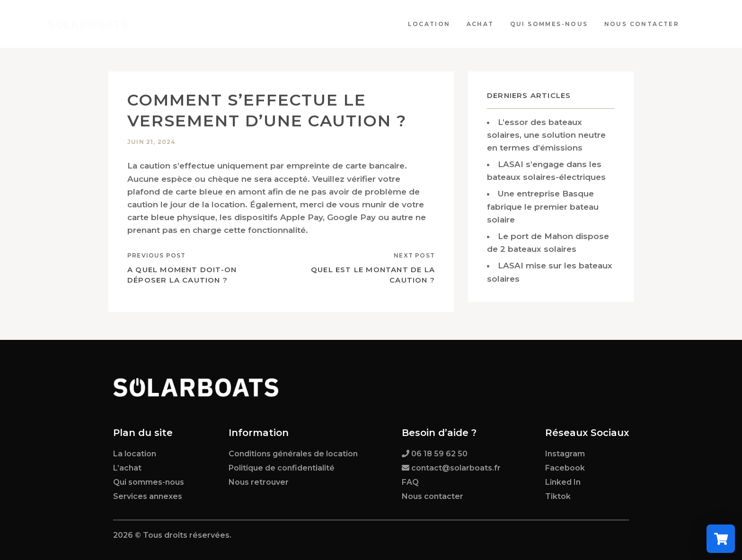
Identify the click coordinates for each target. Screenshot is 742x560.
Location (433, 24)
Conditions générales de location (293, 454)
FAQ (410, 482)
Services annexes (148, 496)
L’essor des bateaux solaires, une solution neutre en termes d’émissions (546, 135)
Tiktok (558, 496)
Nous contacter (645, 24)
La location (135, 454)
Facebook (565, 468)
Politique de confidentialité (282, 468)
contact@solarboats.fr (456, 468)
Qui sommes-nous (552, 24)
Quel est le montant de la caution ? (373, 275)
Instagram (565, 454)
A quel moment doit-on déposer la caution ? (182, 275)
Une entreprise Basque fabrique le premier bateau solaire (543, 206)
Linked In (563, 482)
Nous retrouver (259, 482)
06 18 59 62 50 (439, 454)
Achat (484, 24)
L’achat (127, 468)
